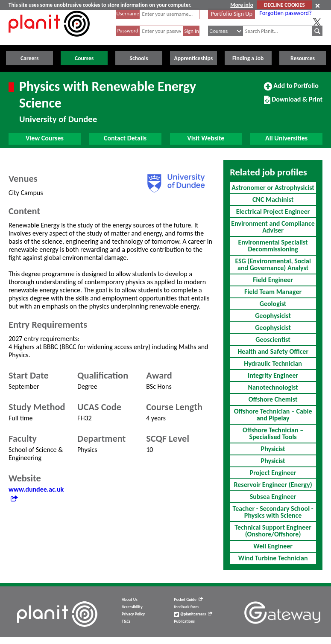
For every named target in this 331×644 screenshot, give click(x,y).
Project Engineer (273, 473)
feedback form (186, 607)
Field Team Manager (273, 292)
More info (242, 5)
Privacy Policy (133, 614)
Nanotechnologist (273, 387)
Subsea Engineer (273, 497)
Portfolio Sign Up (232, 14)
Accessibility (132, 607)
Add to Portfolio (291, 89)
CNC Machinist (273, 200)
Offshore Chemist (273, 399)
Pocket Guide (188, 600)
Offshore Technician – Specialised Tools (273, 433)
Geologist (273, 304)
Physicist (273, 449)
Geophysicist (273, 316)
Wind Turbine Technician (273, 558)
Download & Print (293, 103)
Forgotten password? (285, 13)
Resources (303, 58)
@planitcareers (193, 614)
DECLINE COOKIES (284, 5)
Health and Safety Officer (273, 351)
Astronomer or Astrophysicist (273, 188)
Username (128, 13)
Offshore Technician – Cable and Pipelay (273, 415)
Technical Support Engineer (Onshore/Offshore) (273, 531)
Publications (184, 621)
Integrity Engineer (273, 375)
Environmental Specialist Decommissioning (273, 246)
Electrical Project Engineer (273, 211)
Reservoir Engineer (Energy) (273, 485)
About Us (130, 600)
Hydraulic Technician (273, 363)
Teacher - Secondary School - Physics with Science (273, 512)
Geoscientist (273, 339)
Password (127, 31)
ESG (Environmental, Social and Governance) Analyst (273, 264)
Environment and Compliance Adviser (273, 227)
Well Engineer (273, 546)
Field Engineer (273, 280)
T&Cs (126, 621)
